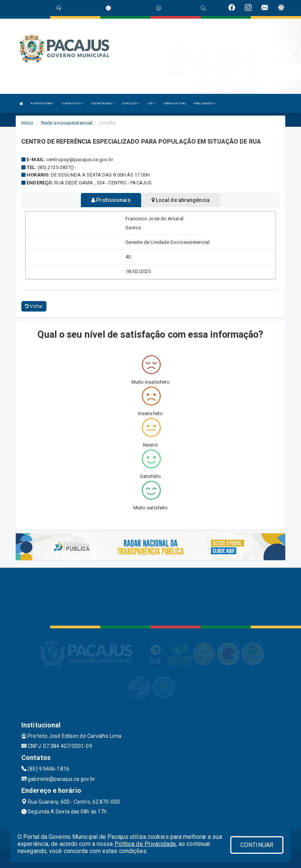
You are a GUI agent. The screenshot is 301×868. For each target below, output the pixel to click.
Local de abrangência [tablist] (181, 200)
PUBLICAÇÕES (205, 103)
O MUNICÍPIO (73, 103)
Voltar (34, 306)
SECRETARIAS (103, 103)
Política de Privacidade (145, 844)
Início (27, 123)
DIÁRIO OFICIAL (175, 103)
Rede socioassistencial (67, 123)
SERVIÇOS (131, 103)
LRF (152, 103)
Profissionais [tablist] (111, 200)
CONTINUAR (257, 845)
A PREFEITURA (42, 103)
